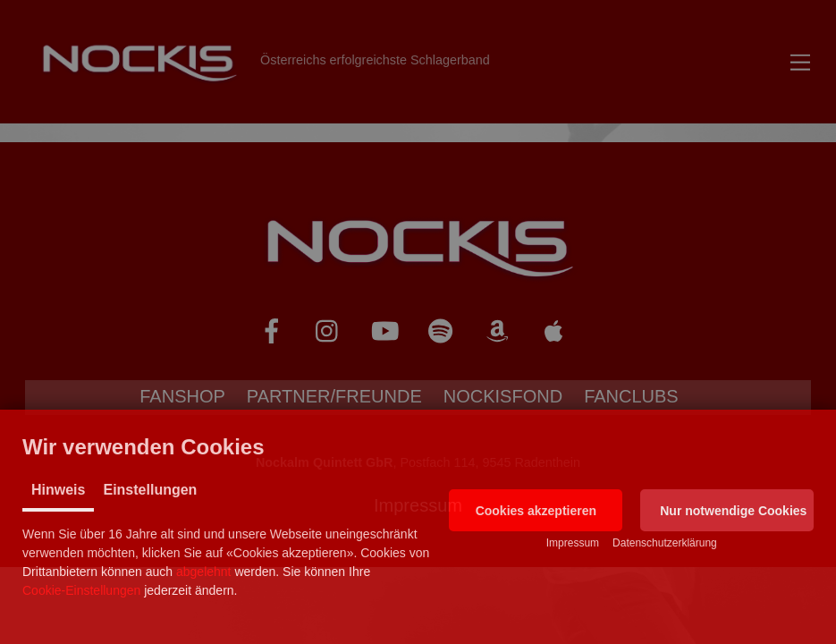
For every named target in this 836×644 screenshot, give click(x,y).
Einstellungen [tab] (150, 490)
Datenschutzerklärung (665, 543)
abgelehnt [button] (204, 572)
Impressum (573, 543)
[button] (536, 510)
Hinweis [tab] (58, 490)
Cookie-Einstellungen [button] (81, 590)
